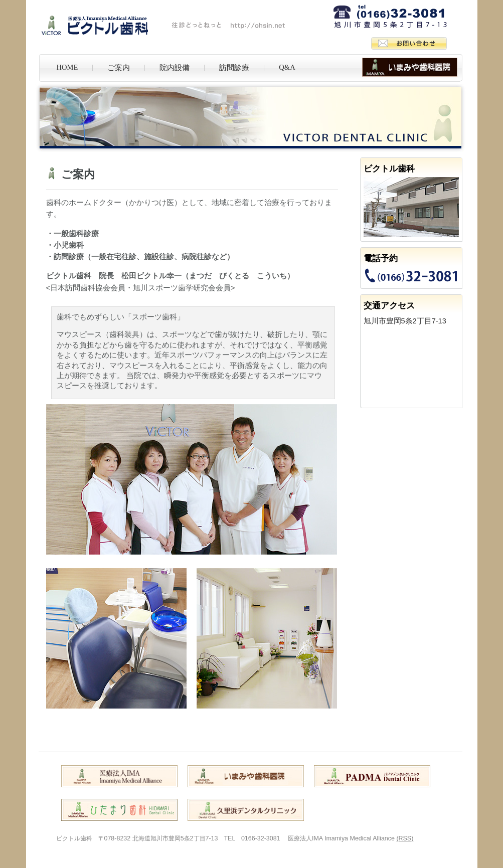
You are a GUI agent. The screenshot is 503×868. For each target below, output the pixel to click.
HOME (67, 67)
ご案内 (119, 68)
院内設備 (175, 68)
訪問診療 (234, 68)
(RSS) (405, 838)
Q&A (287, 67)
